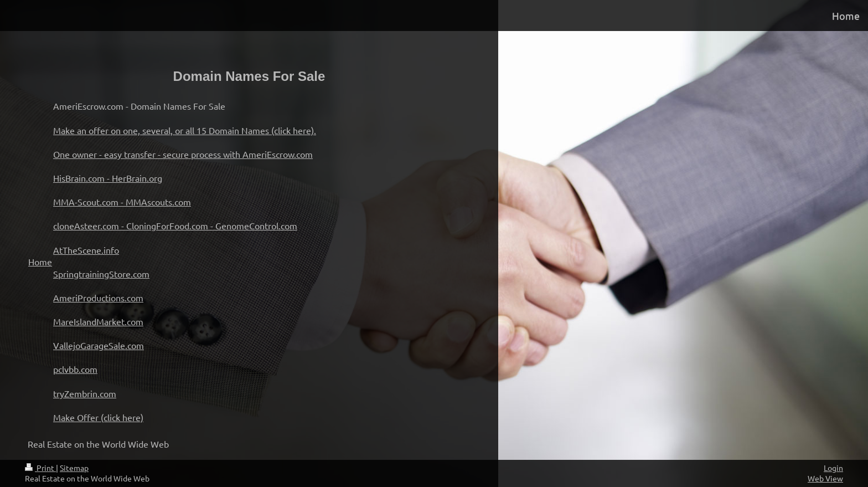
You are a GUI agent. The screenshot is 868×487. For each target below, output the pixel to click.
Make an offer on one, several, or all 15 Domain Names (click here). (185, 130)
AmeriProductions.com (98, 298)
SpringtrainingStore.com (101, 274)
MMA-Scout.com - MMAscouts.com (122, 202)
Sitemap (74, 468)
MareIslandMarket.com (98, 321)
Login (833, 468)
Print (40, 468)
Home (40, 262)
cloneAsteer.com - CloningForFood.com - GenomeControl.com (175, 225)
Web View (825, 478)
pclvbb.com (75, 369)
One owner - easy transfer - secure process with (148, 154)
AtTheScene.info (86, 250)
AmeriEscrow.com (278, 154)
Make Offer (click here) (98, 417)
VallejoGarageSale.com (99, 345)
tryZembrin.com (85, 393)
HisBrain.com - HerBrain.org (108, 178)
